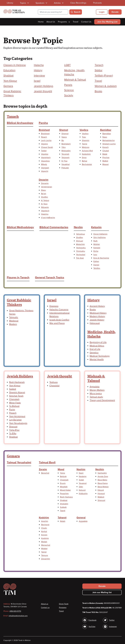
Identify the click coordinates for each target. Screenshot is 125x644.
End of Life (95, 349)
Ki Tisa (64, 161)
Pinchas (106, 158)
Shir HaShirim (100, 237)
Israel (37, 81)
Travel (76, 22)
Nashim (81, 469)
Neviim (78, 227)
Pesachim (64, 494)
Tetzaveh (65, 158)
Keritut (44, 531)
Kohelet (97, 248)
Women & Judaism (106, 86)
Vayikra (84, 130)
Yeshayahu (81, 248)
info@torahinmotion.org (18, 616)
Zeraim (43, 469)
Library (10, 3)
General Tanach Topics (50, 277)
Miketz (44, 164)
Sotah (81, 480)
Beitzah (63, 476)
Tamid (44, 552)
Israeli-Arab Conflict (59, 320)
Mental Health (97, 359)
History (38, 70)
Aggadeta (95, 387)
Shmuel (79, 241)
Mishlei (97, 244)
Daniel (96, 265)
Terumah (65, 154)
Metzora (86, 147)
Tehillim (97, 268)
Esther (96, 261)
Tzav (84, 137)
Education (9, 70)
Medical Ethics (97, 346)
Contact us (45, 608)
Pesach (13, 413)
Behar (85, 161)
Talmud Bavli (47, 462)
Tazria (84, 144)
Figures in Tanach (18, 277)
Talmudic (14, 317)
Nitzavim (45, 207)
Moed (61, 469)
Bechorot (45, 525)
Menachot (46, 545)
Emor (84, 158)
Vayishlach (46, 158)
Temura (44, 555)
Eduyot (101, 490)
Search (77, 12)
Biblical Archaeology (20, 123)
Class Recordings (78, 3)
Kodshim (44, 518)
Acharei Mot (87, 151)
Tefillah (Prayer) (104, 76)
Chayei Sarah (47, 147)
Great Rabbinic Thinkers (19, 302)
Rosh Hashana (66, 497)
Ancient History (97, 306)
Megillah (64, 487)
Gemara (8, 86)
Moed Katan (65, 490)
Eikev (43, 190)
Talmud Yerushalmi (19, 462)
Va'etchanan (47, 187)
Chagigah (64, 480)
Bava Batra (102, 480)
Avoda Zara (103, 476)
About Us (51, 22)
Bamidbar (106, 130)
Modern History (97, 316)
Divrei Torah (64, 604)
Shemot (64, 130)
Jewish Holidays (44, 86)
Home (41, 22)
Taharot (62, 518)
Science (69, 90)
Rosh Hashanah (17, 382)
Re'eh (44, 194)
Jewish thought (43, 91)
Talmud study (96, 397)
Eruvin (63, 483)
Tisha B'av (14, 430)
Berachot (45, 473)
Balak (105, 154)
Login (102, 12)
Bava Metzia (103, 487)
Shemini (86, 140)
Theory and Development (102, 400)
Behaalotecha (108, 140)
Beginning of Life (98, 342)
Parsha (43, 123)
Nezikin (100, 469)
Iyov (95, 255)
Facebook (92, 620)
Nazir (81, 473)
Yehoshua (80, 234)
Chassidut (54, 386)
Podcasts (97, 3)
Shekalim (64, 504)
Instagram (113, 627)
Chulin (44, 528)
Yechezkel (81, 255)
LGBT (67, 65)
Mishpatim (66, 151)
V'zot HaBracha (48, 218)
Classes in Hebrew (15, 65)
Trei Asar (80, 258)
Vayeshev (45, 161)
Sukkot (13, 389)
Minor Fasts (15, 403)
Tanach (99, 65)
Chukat (106, 151)
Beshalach (66, 144)
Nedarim (83, 476)
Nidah (63, 521)
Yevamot (83, 483)
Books (98, 91)
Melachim (80, 244)
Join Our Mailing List (107, 22)
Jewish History (97, 320)
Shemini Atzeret (17, 393)
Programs (64, 22)
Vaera (64, 137)
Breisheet (44, 130)
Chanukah (14, 399)
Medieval (14, 321)
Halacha (39, 65)
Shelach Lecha (109, 144)
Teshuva (53, 382)
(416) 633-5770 (15, 611)
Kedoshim (86, 154)
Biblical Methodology (20, 227)
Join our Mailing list (102, 592)
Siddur (99, 70)
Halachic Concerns (59, 310)
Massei (105, 164)
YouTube (92, 627)
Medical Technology (100, 356)
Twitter (112, 620)
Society (69, 95)
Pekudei (65, 168)
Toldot (44, 151)
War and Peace (57, 323)
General (81, 518)
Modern (13, 324)
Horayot (101, 494)
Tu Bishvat (14, 406)
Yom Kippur (10, 81)
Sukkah (63, 507)
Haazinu (45, 214)
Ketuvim (96, 227)
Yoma (62, 473)
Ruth (95, 241)
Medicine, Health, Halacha (102, 334)
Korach (105, 147)
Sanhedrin (102, 473)
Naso (105, 137)
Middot (44, 549)
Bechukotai (87, 164)
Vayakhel (66, 164)
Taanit (63, 511)
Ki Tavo (44, 204)
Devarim (44, 180)
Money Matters (97, 390)
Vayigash (45, 168)
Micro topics (96, 394)
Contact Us (86, 22)
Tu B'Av (13, 434)
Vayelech (45, 211)
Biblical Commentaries (54, 227)
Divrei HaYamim (100, 234)
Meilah (44, 542)
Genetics (94, 353)
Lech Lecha (46, 140)
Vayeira (44, 144)
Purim (12, 410)
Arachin (45, 521)
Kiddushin (83, 494)
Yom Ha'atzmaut (17, 416)
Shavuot (13, 427)
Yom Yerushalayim (18, 423)
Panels (68, 85)
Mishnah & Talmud (75, 80)
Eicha (96, 251)
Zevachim (46, 559)
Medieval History (98, 313)
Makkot (101, 497)
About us (45, 604)
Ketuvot (82, 490)
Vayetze (45, 154)
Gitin (81, 487)
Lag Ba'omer (15, 420)
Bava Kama (103, 483)
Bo (63, 140)
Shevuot (101, 500)
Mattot (105, 161)
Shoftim (44, 197)
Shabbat (8, 76)
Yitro (64, 147)
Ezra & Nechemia (101, 258)
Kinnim (44, 535)
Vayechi (45, 171)
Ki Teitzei (45, 200)
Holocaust (95, 323)
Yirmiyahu (81, 251)
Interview (39, 76)
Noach (44, 137)
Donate (115, 12)
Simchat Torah (16, 396)
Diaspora (54, 306)
